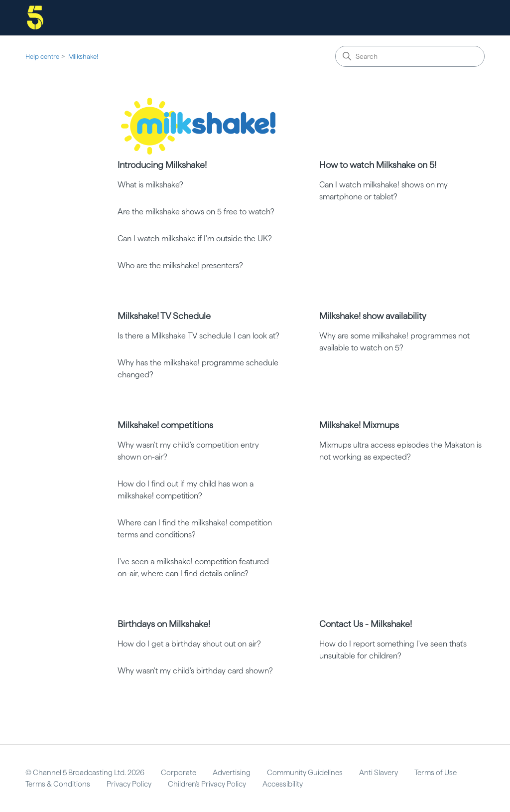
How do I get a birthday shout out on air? (189, 644)
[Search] (410, 56)
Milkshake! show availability (373, 316)
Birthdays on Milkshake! (164, 624)
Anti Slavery (379, 773)
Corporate (179, 773)
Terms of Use (436, 773)
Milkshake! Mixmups (359, 425)
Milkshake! (83, 57)
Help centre (42, 57)
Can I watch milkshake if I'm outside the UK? (195, 239)
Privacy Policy (129, 784)
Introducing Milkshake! (162, 165)
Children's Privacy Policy (207, 784)
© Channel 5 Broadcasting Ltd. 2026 (85, 773)
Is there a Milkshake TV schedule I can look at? (198, 336)
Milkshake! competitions (165, 425)
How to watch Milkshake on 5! (378, 165)
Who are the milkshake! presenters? (180, 265)
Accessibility (283, 784)
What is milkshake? (150, 185)
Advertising (232, 773)
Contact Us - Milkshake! (366, 624)
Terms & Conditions (58, 784)
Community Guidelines (305, 773)
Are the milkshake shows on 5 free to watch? (196, 212)
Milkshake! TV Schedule (164, 316)
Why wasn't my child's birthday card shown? (195, 671)
